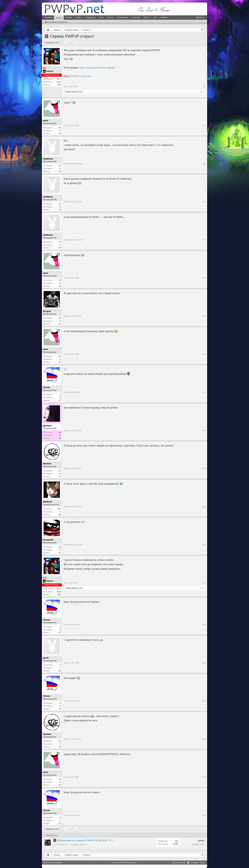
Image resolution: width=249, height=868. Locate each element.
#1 (204, 87)
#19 (204, 777)
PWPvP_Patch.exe (81, 76)
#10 (204, 430)
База (101, 17)
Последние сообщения (56, 22)
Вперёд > (73, 43)
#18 (204, 739)
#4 (204, 202)
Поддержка (90, 17)
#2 (204, 125)
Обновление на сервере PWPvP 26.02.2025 (82, 840)
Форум (59, 18)
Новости (83, 845)
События (136, 17)
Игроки (69, 17)
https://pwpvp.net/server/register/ (98, 68)
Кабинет (164, 17)
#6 (204, 278)
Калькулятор (122, 17)
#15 (204, 625)
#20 (204, 815)
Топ (155, 17)
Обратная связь (179, 863)
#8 (204, 354)
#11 (204, 468)
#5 (204, 240)
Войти (200, 17)
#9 (204, 392)
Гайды (79, 17)
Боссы (147, 17)
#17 (204, 701)
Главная (48, 17)
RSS (188, 863)
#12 (204, 507)
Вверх (203, 863)
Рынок (110, 17)
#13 (204, 545)
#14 (204, 583)
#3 (204, 164)
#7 (204, 316)
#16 (204, 663)
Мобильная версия (53, 863)
